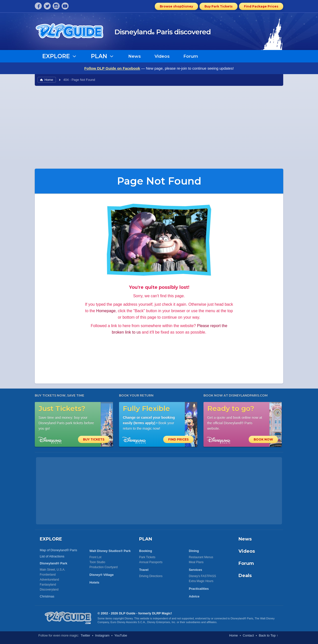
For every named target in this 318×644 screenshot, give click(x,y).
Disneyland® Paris (242, 618)
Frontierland (48, 575)
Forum (191, 56)
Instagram (102, 635)
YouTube (121, 635)
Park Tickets (147, 557)
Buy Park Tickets (219, 6)
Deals (245, 576)
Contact (248, 635)
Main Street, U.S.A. (53, 570)
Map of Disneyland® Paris (58, 550)
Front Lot (95, 557)
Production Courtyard (103, 567)
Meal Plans (196, 562)
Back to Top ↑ (269, 635)
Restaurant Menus (201, 557)
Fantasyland (48, 585)
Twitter (85, 635)
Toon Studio (97, 562)
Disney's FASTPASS (202, 576)
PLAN (146, 539)
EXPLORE (51, 539)
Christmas (47, 596)
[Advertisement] (159, 127)
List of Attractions (52, 556)
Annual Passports (151, 562)
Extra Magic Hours (201, 581)
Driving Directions (151, 576)
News (135, 56)
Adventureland (49, 580)
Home (49, 80)
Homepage (106, 311)
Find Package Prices (261, 6)
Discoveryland (49, 590)
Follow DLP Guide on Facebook (112, 68)
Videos (162, 56)
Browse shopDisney (176, 6)
